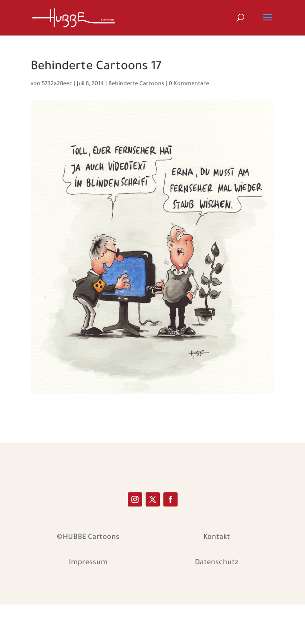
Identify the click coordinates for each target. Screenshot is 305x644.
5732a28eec (57, 84)
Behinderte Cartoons (136, 84)
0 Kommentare (189, 84)
